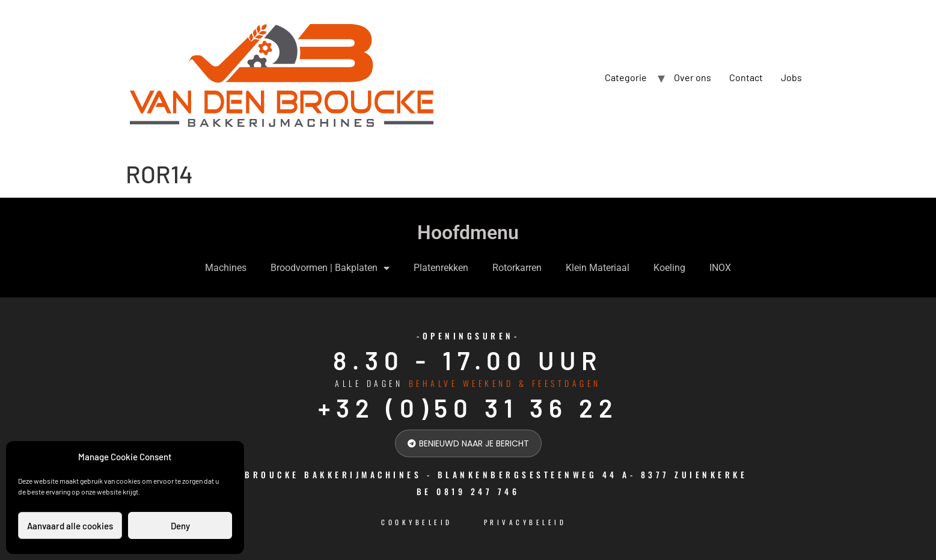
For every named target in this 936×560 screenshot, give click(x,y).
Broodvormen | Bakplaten (330, 268)
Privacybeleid (525, 522)
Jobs (791, 77)
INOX (720, 268)
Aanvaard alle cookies (70, 526)
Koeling (669, 268)
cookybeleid (417, 522)
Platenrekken (441, 268)
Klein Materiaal (598, 268)
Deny (180, 526)
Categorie (626, 77)
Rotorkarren (517, 268)
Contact (746, 77)
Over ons (693, 77)
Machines (226, 268)
